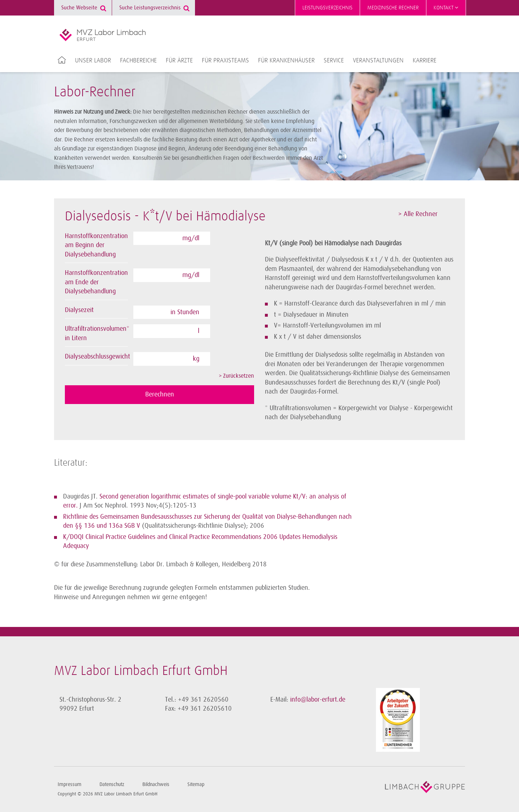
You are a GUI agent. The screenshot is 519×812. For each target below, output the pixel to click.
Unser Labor (93, 61)
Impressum (70, 784)
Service (334, 61)
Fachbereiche (138, 61)
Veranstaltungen (378, 61)
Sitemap (196, 784)
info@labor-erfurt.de (318, 699)
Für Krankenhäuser (286, 61)
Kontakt (446, 8)
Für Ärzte (179, 61)
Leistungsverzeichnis (327, 8)
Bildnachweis (156, 784)
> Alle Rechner (418, 214)
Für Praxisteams (225, 61)
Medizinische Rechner (393, 8)
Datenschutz (112, 784)
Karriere (425, 61)
